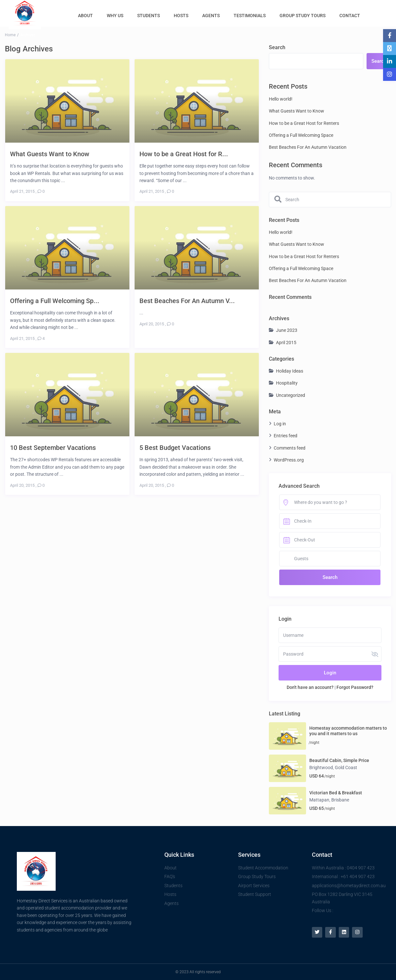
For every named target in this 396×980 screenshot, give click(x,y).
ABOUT (85, 16)
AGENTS (211, 16)
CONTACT (350, 16)
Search (277, 47)
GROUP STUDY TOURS (302, 16)
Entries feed (286, 436)
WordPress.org (289, 460)
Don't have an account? (310, 687)
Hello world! (281, 99)
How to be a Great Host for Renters (304, 123)
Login (330, 673)
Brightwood (321, 768)
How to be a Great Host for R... (184, 154)
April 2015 (286, 343)
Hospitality (287, 383)
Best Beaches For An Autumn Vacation (308, 147)
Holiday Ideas (290, 371)
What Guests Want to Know (50, 154)
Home (10, 35)
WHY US (115, 16)
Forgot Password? (355, 687)
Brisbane (340, 800)
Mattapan (319, 800)
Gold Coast (346, 768)
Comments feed (290, 448)
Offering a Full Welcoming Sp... (55, 301)
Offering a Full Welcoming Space (301, 135)
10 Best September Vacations (53, 447)
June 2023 (287, 330)
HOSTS (181, 16)
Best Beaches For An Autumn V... (187, 301)
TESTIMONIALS (250, 16)
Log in (280, 424)
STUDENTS (148, 16)
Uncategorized (291, 395)
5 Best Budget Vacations (175, 447)
